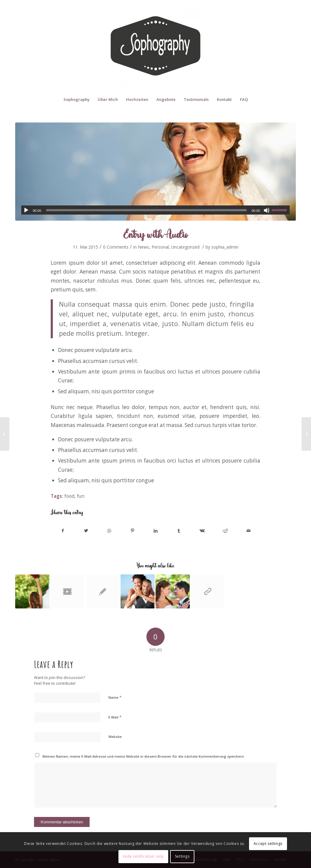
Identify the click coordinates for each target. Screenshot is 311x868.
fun (81, 496)
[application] (155, 210)
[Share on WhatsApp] (109, 531)
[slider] (147, 210)
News (144, 247)
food (69, 496)
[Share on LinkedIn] (156, 531)
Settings (182, 856)
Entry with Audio (156, 234)
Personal (160, 247)
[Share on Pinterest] (132, 531)
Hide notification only (143, 856)
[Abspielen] (26, 210)
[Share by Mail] (249, 531)
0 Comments (116, 247)
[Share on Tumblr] (179, 531)
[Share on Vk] (202, 531)
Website (115, 737)
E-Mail (115, 717)
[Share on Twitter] (86, 531)
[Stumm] (267, 210)
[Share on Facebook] (63, 531)
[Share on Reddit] (225, 531)
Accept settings (268, 844)
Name (115, 697)
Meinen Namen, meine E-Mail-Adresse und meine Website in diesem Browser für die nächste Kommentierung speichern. (144, 756)
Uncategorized (185, 247)
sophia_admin (225, 247)
